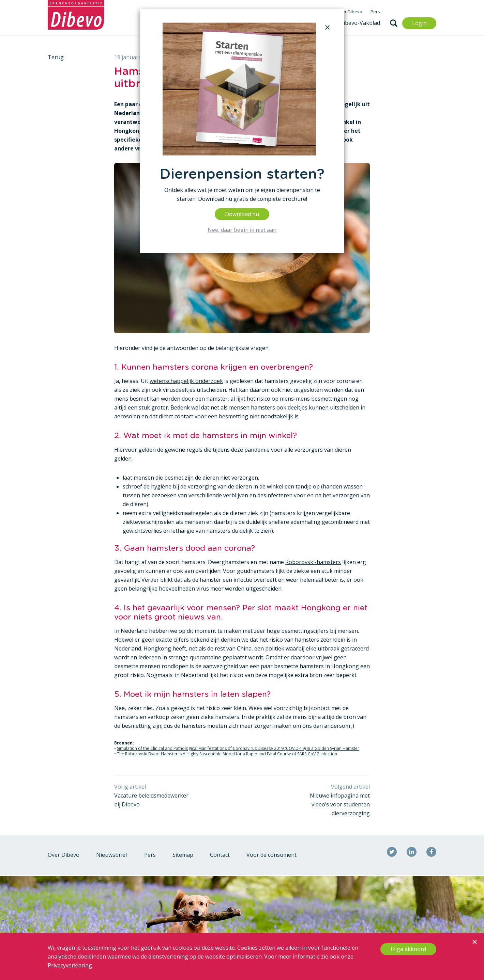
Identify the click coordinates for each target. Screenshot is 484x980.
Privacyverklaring (70, 965)
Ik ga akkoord (408, 949)
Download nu (242, 214)
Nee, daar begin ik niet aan (242, 229)
